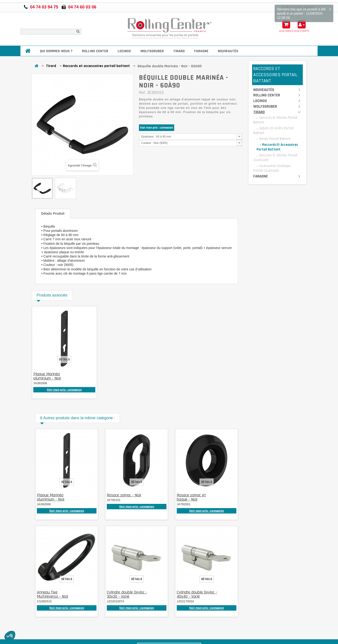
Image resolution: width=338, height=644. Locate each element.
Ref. (142, 93)
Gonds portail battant (274, 139)
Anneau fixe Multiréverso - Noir (53, 594)
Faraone (201, 51)
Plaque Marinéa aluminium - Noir (47, 376)
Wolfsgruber (152, 51)
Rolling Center (95, 51)
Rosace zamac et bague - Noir (191, 497)
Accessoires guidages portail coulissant (272, 168)
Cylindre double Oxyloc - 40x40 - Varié (197, 594)
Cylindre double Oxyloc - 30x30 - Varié (127, 594)
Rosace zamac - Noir (124, 495)
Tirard (179, 51)
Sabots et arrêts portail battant (273, 131)
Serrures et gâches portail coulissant (275, 158)
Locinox (124, 51)
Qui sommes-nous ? (56, 51)
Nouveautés (228, 51)
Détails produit (53, 213)
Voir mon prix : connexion (157, 128)
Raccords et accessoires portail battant (96, 66)
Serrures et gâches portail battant (275, 120)
